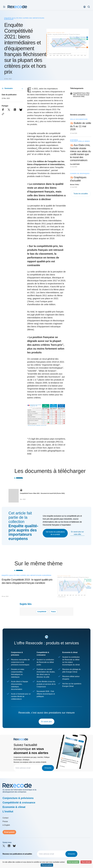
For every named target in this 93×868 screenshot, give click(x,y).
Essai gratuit (9, 832)
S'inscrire (48, 768)
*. (37, 148)
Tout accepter (73, 862)
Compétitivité (42, 612)
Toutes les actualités (81, 194)
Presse (5, 821)
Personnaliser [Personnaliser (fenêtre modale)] (47, 865)
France (53, 612)
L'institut (8, 811)
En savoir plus (47, 722)
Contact (5, 818)
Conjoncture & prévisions (18, 798)
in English (6, 825)
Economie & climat (14, 807)
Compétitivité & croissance (19, 803)
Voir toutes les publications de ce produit (55, 533)
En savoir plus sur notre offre (77, 533)
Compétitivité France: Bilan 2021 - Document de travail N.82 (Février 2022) (42, 493)
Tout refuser (86, 862)
